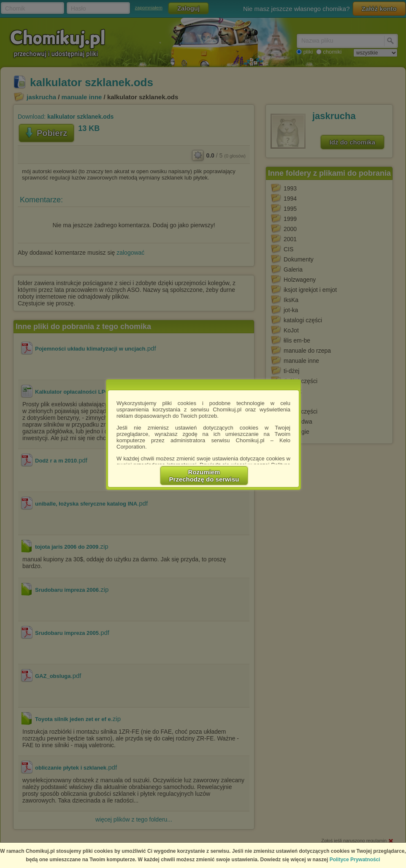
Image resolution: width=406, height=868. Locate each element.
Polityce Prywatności (355, 860)
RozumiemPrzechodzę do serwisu (204, 476)
